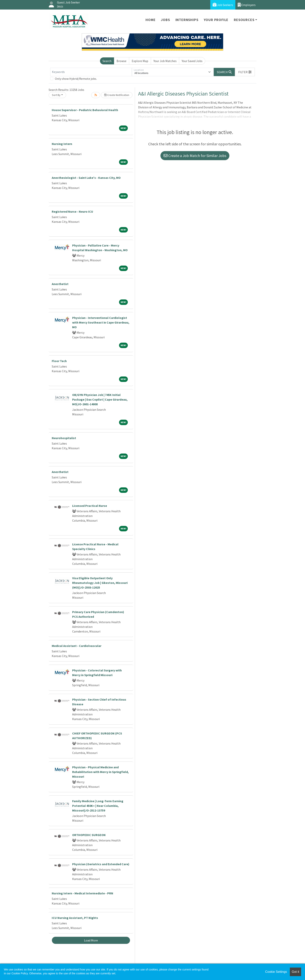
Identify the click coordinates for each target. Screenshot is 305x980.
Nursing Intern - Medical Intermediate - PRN (82, 893)
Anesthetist (60, 284)
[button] (245, 72)
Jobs (165, 20)
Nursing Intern (62, 144)
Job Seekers (223, 5)
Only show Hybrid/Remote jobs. (76, 79)
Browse (121, 61)
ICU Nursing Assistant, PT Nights (75, 918)
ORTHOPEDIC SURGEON (89, 835)
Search (107, 61)
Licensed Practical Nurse (90, 506)
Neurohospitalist (64, 438)
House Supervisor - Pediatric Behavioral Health (85, 110)
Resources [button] (244, 20)
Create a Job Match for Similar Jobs (195, 156)
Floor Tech (59, 361)
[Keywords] (91, 72)
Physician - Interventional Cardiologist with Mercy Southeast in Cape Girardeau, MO (101, 322)
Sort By (56, 95)
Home (150, 20)
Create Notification (117, 95)
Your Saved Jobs (192, 61)
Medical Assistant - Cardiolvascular (77, 646)
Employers (247, 5)
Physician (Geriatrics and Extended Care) (101, 864)
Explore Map (140, 61)
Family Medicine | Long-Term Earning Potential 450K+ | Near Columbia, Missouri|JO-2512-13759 (98, 806)
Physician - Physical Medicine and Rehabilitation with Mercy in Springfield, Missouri (100, 772)
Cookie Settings (276, 972)
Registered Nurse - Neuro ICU (72, 211)
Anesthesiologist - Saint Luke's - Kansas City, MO (86, 178)
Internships (187, 20)
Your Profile (216, 20)
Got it (295, 972)
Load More (91, 940)
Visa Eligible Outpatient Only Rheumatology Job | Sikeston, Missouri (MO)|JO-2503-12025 (100, 583)
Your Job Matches (165, 61)
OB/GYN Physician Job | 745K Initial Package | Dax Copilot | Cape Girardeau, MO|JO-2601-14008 (100, 399)
